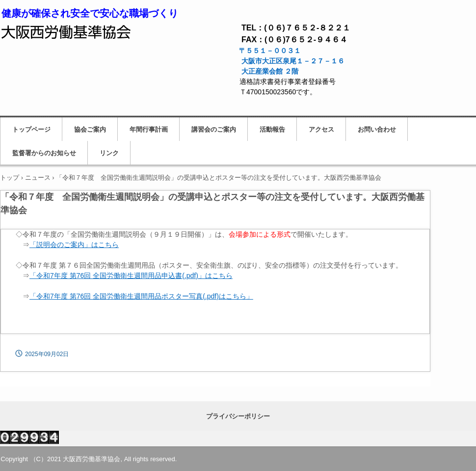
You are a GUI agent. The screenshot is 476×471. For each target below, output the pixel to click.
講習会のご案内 (214, 129)
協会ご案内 (90, 129)
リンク (109, 153)
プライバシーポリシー (238, 416)
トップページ (31, 129)
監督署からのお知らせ (44, 153)
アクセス (321, 129)
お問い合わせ (377, 129)
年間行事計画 (149, 129)
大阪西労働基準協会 (66, 30)
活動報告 (272, 129)
